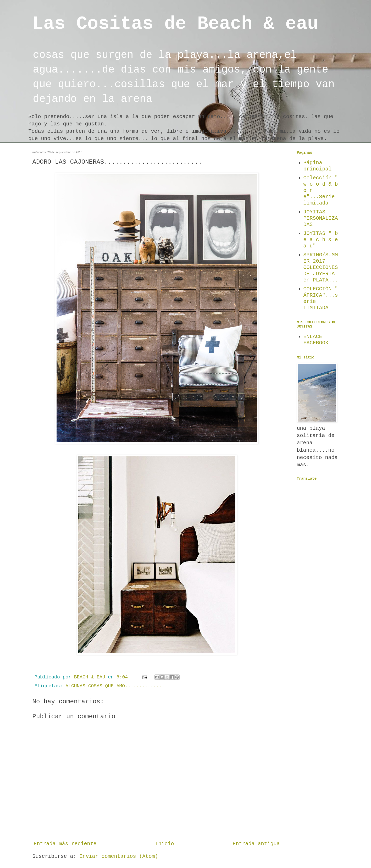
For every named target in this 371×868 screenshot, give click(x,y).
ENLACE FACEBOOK (316, 340)
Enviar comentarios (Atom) (119, 856)
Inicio (165, 844)
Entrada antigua (256, 844)
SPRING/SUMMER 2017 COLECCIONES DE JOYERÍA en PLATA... (321, 267)
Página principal (318, 166)
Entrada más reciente (65, 844)
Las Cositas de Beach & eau (175, 24)
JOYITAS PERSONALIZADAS (321, 218)
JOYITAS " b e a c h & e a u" (321, 240)
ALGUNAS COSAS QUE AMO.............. (115, 686)
